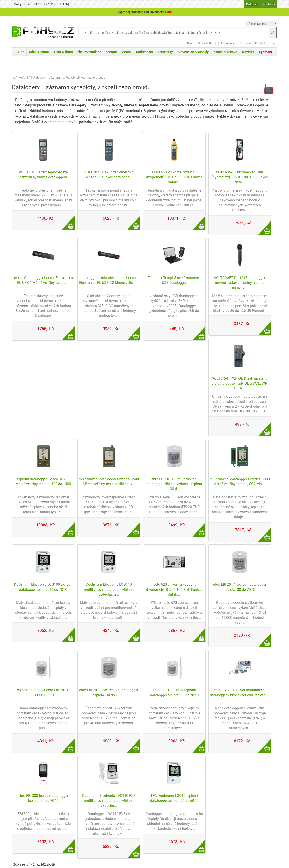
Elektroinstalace (89, 52)
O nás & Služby (207, 43)
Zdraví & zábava (225, 52)
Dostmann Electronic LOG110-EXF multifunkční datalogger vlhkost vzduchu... (109, 801)
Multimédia (144, 52)
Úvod (190, 43)
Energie (111, 52)
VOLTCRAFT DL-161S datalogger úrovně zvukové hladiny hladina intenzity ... (240, 283)
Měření (126, 52)
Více (66, 220)
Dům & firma (63, 52)
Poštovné (245, 43)
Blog (272, 43)
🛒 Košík (269, 4)
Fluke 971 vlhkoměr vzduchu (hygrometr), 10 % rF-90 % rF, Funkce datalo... (174, 177)
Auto (21, 52)
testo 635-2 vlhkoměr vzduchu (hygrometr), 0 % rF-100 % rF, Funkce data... (240, 177)
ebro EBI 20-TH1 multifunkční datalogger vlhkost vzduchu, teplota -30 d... (174, 484)
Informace (228, 43)
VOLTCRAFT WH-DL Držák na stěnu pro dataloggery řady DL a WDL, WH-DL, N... (240, 383)
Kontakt (260, 43)
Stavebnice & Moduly (193, 52)
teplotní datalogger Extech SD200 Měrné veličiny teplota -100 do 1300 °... (43, 484)
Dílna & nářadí (39, 52)
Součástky (165, 52)
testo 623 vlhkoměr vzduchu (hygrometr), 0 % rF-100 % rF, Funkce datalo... (174, 589)
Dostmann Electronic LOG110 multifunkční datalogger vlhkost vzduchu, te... (109, 589)
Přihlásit (252, 4)
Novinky (248, 52)
